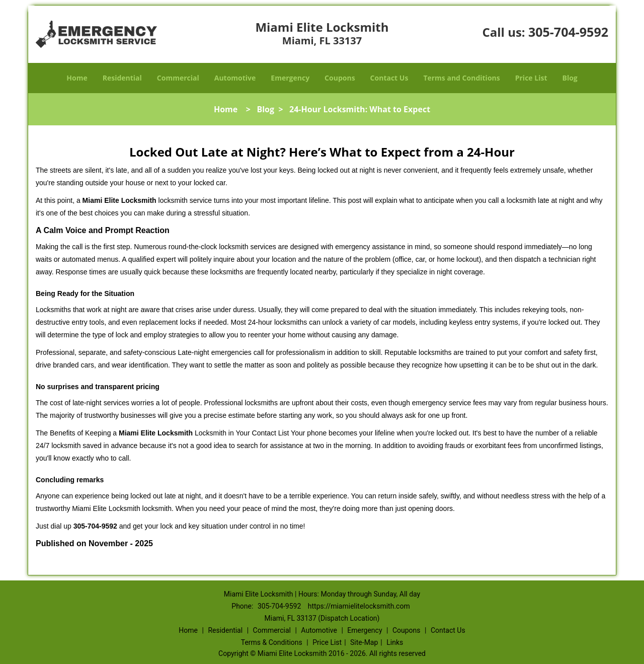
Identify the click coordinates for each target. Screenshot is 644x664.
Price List (531, 78)
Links (395, 642)
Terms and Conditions (461, 78)
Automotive (235, 78)
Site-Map (364, 642)
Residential (122, 78)
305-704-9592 (568, 32)
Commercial (178, 78)
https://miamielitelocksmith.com (359, 606)
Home (77, 78)
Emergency (290, 78)
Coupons (340, 78)
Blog (570, 78)
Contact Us (389, 78)
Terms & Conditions (272, 642)
